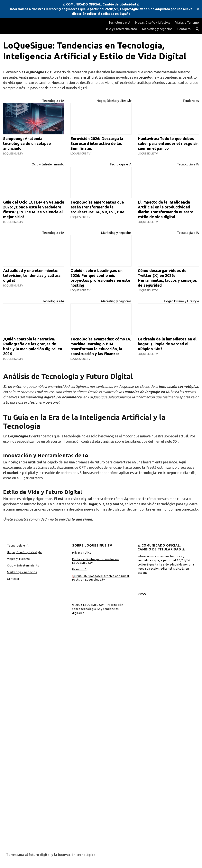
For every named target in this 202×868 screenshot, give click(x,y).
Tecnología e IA (119, 22)
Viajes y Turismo (187, 22)
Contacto (184, 29)
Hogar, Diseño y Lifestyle (153, 22)
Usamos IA (79, 569)
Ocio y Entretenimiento (121, 29)
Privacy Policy (82, 553)
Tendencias (191, 101)
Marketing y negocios (157, 29)
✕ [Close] (198, 9)
